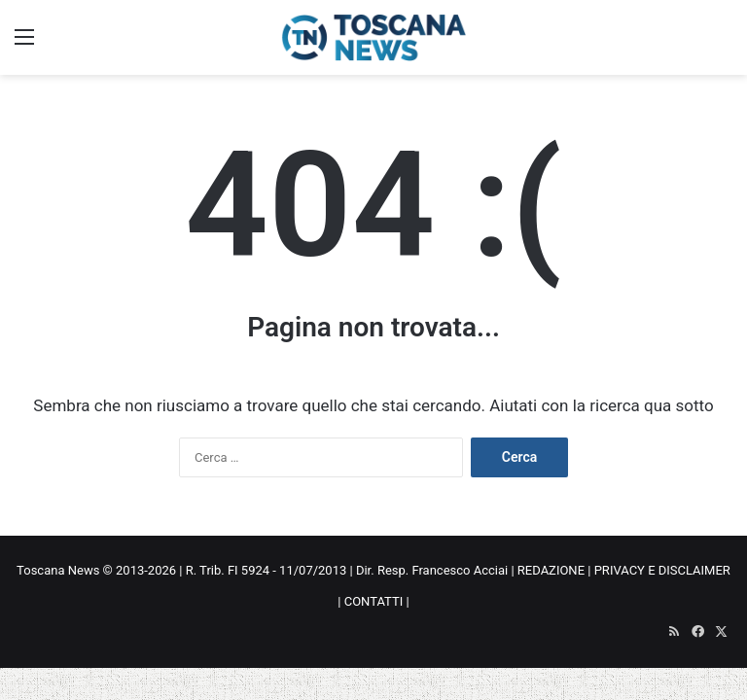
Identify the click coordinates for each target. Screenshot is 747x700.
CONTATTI (374, 601)
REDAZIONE (551, 570)
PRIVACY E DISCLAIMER (662, 570)
